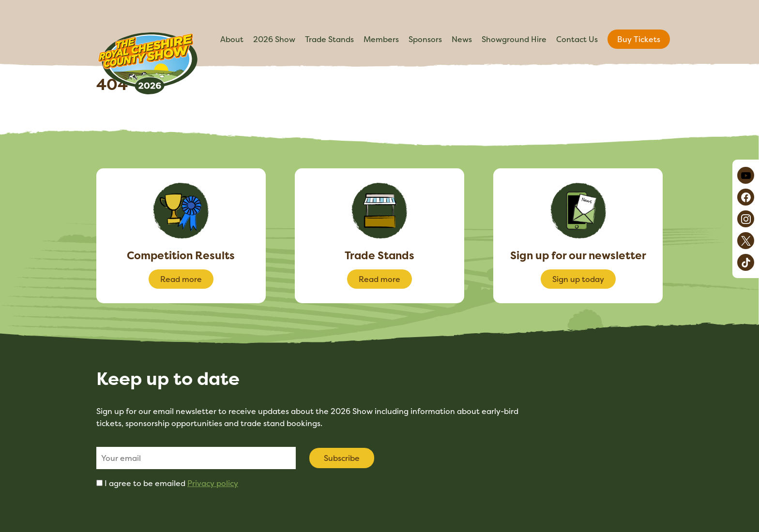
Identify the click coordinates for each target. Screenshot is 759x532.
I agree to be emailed (171, 483)
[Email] (196, 458)
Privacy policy (213, 483)
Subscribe (342, 458)
